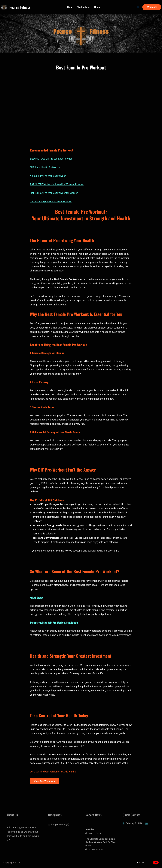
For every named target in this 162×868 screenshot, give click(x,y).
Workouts (152, 7)
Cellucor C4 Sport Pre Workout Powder (51, 202)
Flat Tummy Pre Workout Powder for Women (54, 193)
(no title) (90, 840)
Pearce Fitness (20, 7)
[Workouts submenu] (89, 7)
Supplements (58, 827)
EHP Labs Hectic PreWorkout (46, 167)
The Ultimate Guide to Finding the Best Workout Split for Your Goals (101, 853)
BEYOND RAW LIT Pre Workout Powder (51, 159)
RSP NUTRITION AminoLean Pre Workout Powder (57, 184)
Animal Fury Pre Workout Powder (48, 176)
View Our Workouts (44, 781)
